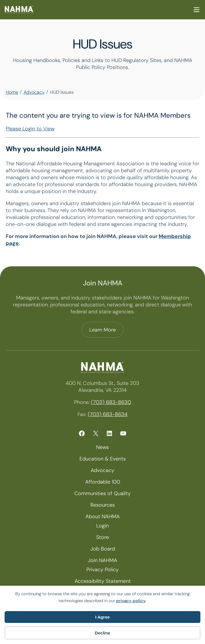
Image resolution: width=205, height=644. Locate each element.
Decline (102, 633)
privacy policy (131, 601)
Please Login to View (30, 129)
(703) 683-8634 (108, 414)
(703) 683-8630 (111, 402)
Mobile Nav (197, 10)
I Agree (102, 617)
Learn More (102, 330)
